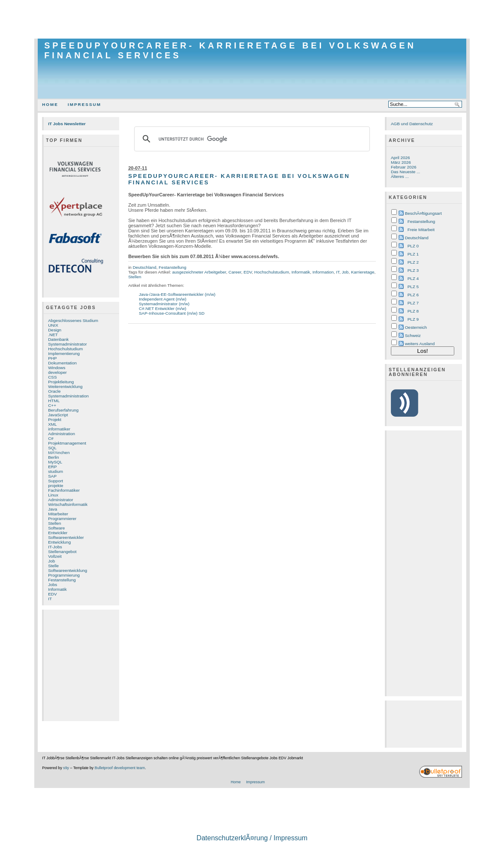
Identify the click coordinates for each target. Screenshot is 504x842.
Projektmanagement (67, 443)
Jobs (52, 585)
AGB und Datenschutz (412, 124)
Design (55, 330)
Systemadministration (68, 396)
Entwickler (58, 533)
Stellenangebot (62, 552)
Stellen (54, 523)
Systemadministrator (67, 344)
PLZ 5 (413, 287)
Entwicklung (59, 542)
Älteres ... (400, 176)
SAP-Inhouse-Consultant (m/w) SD (172, 313)
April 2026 (400, 158)
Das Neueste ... (405, 172)
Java (52, 509)
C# (51, 438)
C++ (52, 405)
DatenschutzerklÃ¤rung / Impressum (252, 838)
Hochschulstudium (65, 349)
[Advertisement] (252, 19)
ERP (52, 467)
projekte (55, 486)
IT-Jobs (55, 547)
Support (55, 481)
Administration (61, 434)
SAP (52, 476)
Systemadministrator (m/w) (164, 304)
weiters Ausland (420, 344)
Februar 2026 (404, 167)
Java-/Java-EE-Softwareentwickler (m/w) (177, 294)
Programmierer (62, 519)
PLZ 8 (413, 311)
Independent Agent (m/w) (163, 299)
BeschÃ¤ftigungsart (423, 213)
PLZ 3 (413, 270)
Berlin (53, 457)
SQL (52, 448)
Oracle (54, 391)
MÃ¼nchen (59, 453)
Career (235, 272)
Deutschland (145, 267)
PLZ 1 (413, 254)
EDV (52, 594)
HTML (54, 401)
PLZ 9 (413, 319)
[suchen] (251, 139)
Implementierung (64, 353)
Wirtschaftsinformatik (68, 504)
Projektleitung (61, 382)
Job (51, 561)
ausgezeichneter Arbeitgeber (199, 272)
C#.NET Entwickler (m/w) (163, 308)
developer (57, 372)
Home (50, 104)
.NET (53, 335)
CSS (52, 377)
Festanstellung (62, 580)
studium (55, 471)
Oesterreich (416, 327)
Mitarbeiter (58, 514)
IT (50, 599)
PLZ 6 (413, 295)
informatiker (59, 429)
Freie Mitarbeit (421, 230)
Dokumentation (62, 363)
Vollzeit (55, 556)
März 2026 (401, 162)
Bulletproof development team (120, 768)
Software (56, 528)
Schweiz (413, 335)
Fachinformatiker (64, 490)
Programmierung (64, 575)
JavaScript (58, 415)
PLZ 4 (413, 278)
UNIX (53, 325)
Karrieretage (363, 272)
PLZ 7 (413, 303)
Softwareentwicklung (67, 570)
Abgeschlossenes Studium (73, 320)
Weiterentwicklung (65, 386)
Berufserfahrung (63, 410)
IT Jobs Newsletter (67, 124)
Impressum (84, 104)
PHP (52, 358)
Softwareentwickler (66, 537)
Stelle (53, 566)
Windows (57, 368)
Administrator (60, 500)
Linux (53, 495)
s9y (66, 768)
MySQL (55, 462)
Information (323, 272)
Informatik (57, 589)
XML (52, 424)
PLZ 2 (413, 262)
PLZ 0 (413, 246)
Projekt (55, 419)
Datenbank (58, 339)
